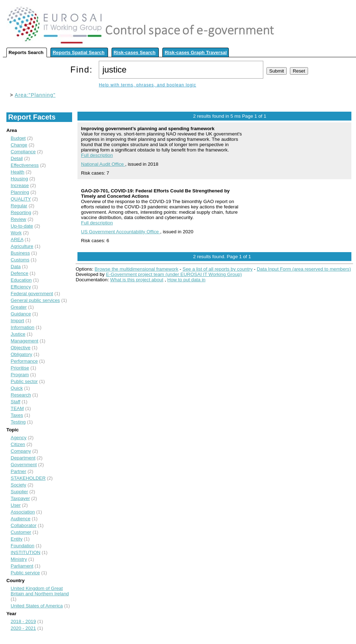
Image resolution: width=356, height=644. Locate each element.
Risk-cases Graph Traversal (196, 52)
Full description (97, 155)
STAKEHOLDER (28, 478)
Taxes (17, 415)
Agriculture (22, 246)
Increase (20, 185)
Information (23, 327)
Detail (17, 158)
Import (17, 321)
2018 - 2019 (23, 621)
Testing (18, 422)
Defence (20, 273)
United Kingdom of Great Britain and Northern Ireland (40, 591)
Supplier (19, 492)
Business (20, 253)
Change (19, 145)
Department (23, 458)
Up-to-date (22, 226)
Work (16, 233)
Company (21, 451)
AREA (17, 239)
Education (21, 280)
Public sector (24, 381)
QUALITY (21, 199)
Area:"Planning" (35, 95)
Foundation (23, 546)
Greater (19, 307)
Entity (17, 539)
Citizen (18, 444)
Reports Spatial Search (79, 52)
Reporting (21, 212)
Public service (25, 573)
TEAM (17, 408)
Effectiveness (25, 165)
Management (25, 341)
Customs (20, 260)
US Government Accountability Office (121, 232)
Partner (18, 471)
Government (24, 465)
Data (16, 267)
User (16, 505)
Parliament (22, 566)
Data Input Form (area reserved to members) (304, 269)
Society (18, 485)
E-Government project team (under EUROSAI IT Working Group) (174, 274)
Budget (18, 138)
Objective (21, 348)
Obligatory (21, 354)
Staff (15, 402)
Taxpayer (20, 498)
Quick (17, 388)
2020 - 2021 (23, 628)
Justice (18, 334)
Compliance (23, 152)
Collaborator (24, 525)
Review (18, 219)
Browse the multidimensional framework (136, 269)
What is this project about (137, 280)
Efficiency (21, 287)
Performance (24, 361)
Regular (19, 206)
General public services (35, 300)
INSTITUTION (26, 552)
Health (18, 172)
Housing (19, 179)
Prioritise (20, 368)
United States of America (37, 606)
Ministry (19, 559)
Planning (20, 192)
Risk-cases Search (135, 52)
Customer (21, 532)
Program (20, 375)
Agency (18, 438)
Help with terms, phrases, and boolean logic (147, 85)
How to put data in (186, 280)
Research (21, 395)
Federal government (32, 294)
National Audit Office (103, 164)
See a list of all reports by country (218, 269)
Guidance (21, 314)
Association (23, 512)
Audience (21, 519)
